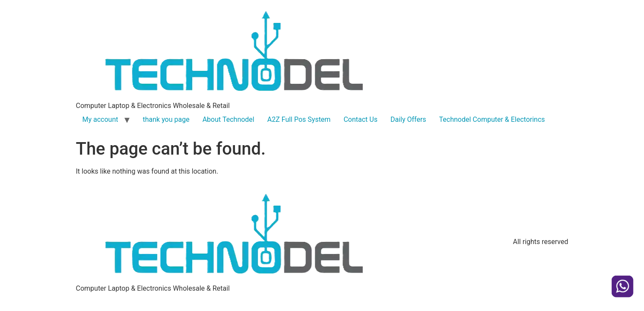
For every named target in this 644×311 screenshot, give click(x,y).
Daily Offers (408, 119)
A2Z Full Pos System (299, 119)
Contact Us (360, 119)
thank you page (166, 119)
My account (100, 119)
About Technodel (228, 119)
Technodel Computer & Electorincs (492, 119)
